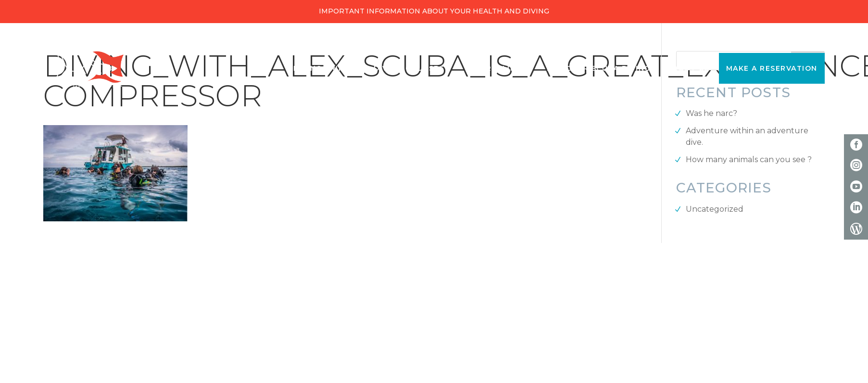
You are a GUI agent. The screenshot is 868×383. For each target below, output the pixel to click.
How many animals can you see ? (749, 160)
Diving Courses (409, 68)
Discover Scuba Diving (599, 68)
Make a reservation (772, 68)
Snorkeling (496, 68)
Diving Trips (321, 68)
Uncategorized (715, 209)
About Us (688, 68)
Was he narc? (711, 113)
